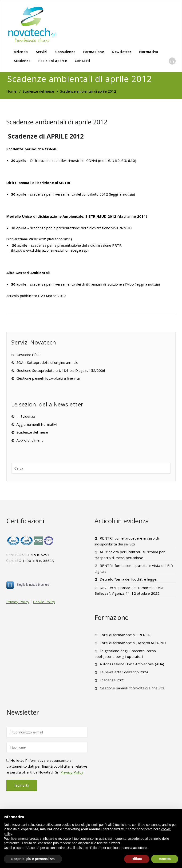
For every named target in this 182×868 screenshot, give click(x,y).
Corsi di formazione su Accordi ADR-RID (133, 643)
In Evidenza (26, 416)
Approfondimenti (30, 440)
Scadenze (22, 61)
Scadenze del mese (38, 91)
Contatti (82, 61)
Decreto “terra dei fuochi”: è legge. (128, 579)
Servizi (42, 52)
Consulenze (65, 52)
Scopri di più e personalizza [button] (33, 859)
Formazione (94, 52)
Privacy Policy (18, 602)
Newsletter (122, 52)
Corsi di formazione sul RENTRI (126, 635)
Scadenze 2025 (113, 680)
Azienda (21, 52)
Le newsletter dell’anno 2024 (124, 672)
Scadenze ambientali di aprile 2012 (57, 122)
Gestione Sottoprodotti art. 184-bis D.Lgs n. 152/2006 (61, 370)
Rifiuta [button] (137, 859)
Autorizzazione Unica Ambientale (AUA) (132, 664)
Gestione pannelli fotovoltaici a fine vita (48, 378)
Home (11, 91)
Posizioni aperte (53, 61)
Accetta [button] (165, 859)
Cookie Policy (44, 602)
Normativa (149, 52)
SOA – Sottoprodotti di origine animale (47, 362)
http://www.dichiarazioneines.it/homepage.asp (50, 250)
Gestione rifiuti (28, 355)
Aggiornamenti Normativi (37, 424)
